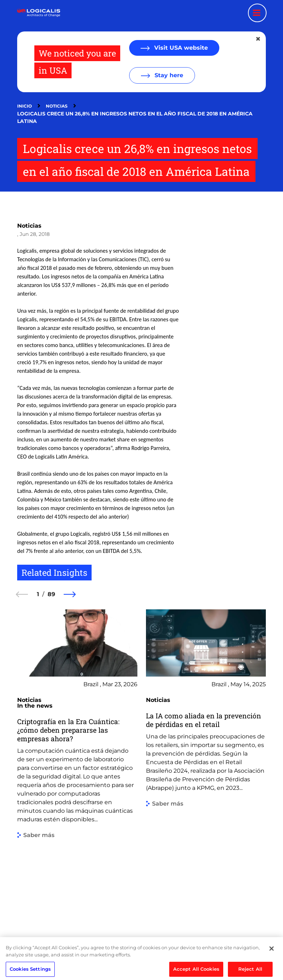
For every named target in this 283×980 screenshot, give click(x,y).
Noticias (57, 106)
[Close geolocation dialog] (259, 39)
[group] (77, 764)
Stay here (168, 75)
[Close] (272, 966)
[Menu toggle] (257, 13)
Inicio (25, 106)
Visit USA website (180, 48)
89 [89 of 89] (51, 594)
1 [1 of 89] (38, 594)
